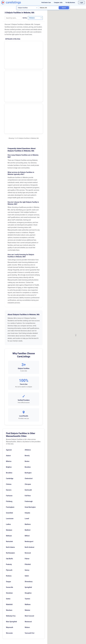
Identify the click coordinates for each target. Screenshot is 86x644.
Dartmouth (28, 435)
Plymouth (9, 516)
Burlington (28, 418)
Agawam (9, 395)
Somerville (9, 533)
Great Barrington (30, 453)
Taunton (27, 544)
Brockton (28, 413)
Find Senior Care (46, 3)
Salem (27, 521)
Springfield (28, 533)
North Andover (29, 493)
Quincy (27, 516)
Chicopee (28, 430)
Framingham (10, 453)
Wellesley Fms (11, 561)
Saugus (8, 527)
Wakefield (9, 550)
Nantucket (9, 487)
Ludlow (8, 470)
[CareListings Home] (14, 2)
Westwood (28, 567)
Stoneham (9, 539)
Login (81, 2)
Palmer (27, 504)
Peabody (9, 510)
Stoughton (28, 539)
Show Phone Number (34, 45)
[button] (76, 335)
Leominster (10, 464)
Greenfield (9, 458)
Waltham (28, 550)
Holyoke (27, 458)
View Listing (34, 48)
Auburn (8, 401)
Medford (27, 476)
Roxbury (9, 521)
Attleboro (28, 395)
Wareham (9, 556)
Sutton (8, 544)
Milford (27, 481)
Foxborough (29, 447)
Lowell (27, 464)
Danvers (9, 435)
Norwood (28, 498)
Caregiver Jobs (58, 3)
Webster (27, 556)
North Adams (10, 493)
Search (64, 8)
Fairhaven (9, 441)
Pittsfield (28, 510)
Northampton (10, 498)
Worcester (9, 579)
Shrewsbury (29, 527)
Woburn (27, 573)
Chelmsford (29, 424)
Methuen (9, 481)
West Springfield (11, 567)
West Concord (29, 561)
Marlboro (28, 470)
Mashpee (9, 476)
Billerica (9, 407)
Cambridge (10, 424)
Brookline (9, 418)
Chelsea (9, 430)
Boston (27, 407)
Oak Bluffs (9, 504)
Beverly (27, 401)
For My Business (70, 3)
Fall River (28, 441)
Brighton (9, 413)
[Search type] (28, 8)
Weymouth (10, 573)
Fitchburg (9, 447)
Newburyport (29, 487)
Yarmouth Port (29, 579)
